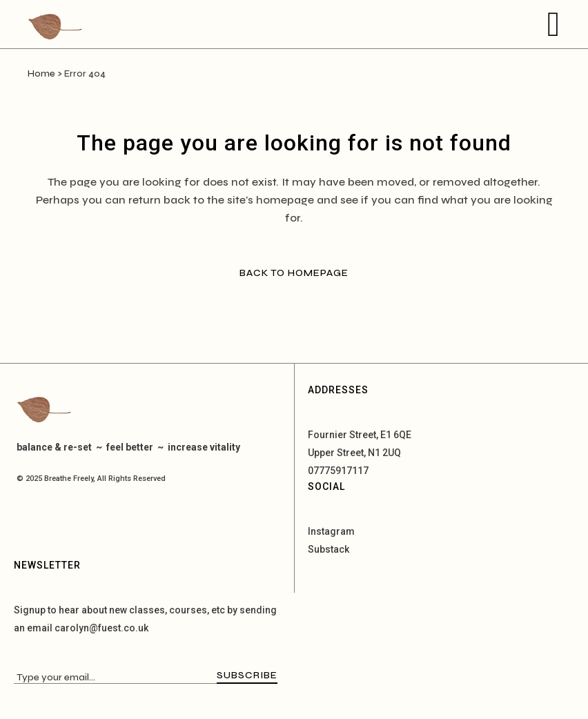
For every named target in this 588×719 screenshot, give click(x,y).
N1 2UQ (384, 453)
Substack (329, 549)
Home (41, 74)
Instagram (331, 531)
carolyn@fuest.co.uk (101, 628)
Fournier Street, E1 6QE (360, 435)
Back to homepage (294, 273)
